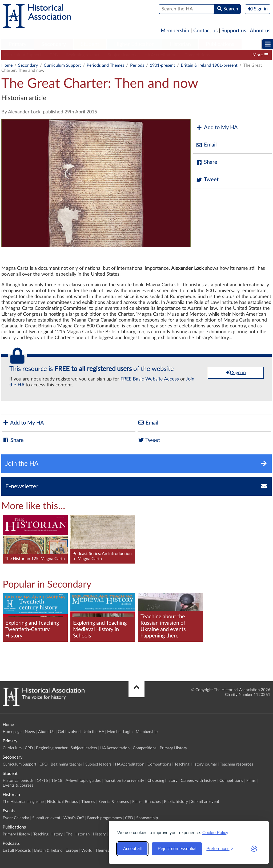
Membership (175, 31)
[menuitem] (17, 45)
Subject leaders (122, 55)
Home (7, 65)
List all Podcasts (17, 851)
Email (206, 145)
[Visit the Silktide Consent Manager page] (254, 849)
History (99, 834)
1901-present (162, 65)
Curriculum (12, 748)
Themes (88, 802)
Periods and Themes (105, 65)
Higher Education (134, 44)
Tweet (207, 180)
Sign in (236, 372)
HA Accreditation (160, 55)
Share (207, 162)
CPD (54, 55)
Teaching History (48, 834)
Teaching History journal (196, 764)
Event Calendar (16, 818)
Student (90, 44)
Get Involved (69, 732)
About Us (46, 732)
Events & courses (18, 785)
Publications (220, 44)
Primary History (173, 748)
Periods (137, 65)
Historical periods (18, 781)
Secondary (54, 44)
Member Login (120, 732)
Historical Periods (63, 802)
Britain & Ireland (48, 851)
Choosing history (162, 781)
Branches (153, 802)
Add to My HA (217, 128)
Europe (72, 851)
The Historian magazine (23, 802)
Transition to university (124, 781)
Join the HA (94, 732)
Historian (180, 44)
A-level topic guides (83, 781)
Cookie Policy (215, 833)
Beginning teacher (83, 55)
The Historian (78, 834)
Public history (176, 802)
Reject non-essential (177, 849)
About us (260, 31)
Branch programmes (105, 818)
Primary (17, 44)
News (30, 732)
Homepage (12, 732)
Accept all (132, 849)
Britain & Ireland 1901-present (209, 65)
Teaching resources (237, 764)
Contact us (205, 31)
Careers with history (198, 781)
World (87, 851)
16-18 (57, 781)
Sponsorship (147, 818)
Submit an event (205, 802)
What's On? (74, 818)
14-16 (42, 781)
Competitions (197, 55)
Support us (234, 31)
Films (251, 781)
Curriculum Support (23, 55)
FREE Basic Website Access (150, 379)
